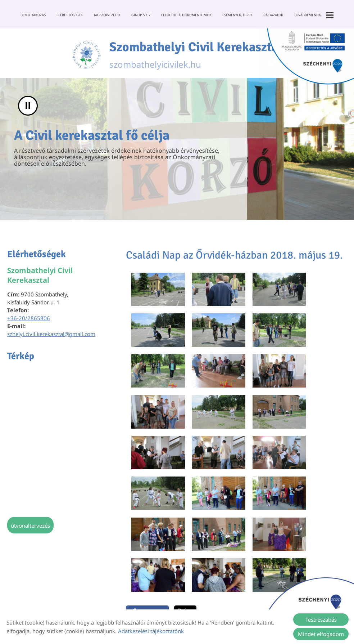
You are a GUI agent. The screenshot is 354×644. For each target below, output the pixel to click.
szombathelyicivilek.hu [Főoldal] (196, 55)
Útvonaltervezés (30, 526)
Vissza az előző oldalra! (170, 545)
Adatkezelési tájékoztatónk (151, 631)
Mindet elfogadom (321, 634)
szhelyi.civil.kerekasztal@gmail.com (51, 334)
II (28, 106)
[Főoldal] (86, 55)
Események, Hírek (237, 15)
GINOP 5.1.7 (141, 15)
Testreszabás (321, 620)
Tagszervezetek (107, 15)
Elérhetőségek (70, 15)
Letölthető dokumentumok (186, 15)
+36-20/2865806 (29, 318)
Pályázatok (273, 15)
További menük (314, 15)
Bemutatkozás (33, 15)
